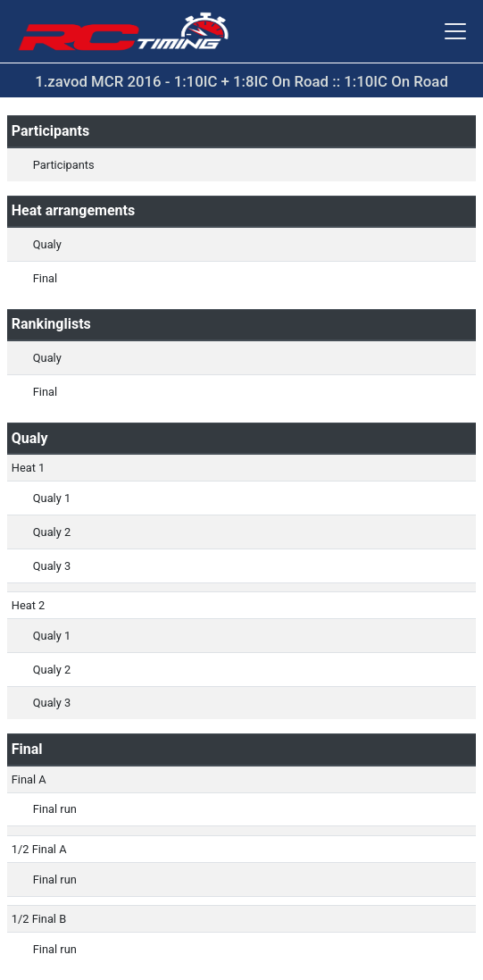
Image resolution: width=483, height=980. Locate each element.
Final (45, 278)
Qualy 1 (52, 498)
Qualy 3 (52, 566)
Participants (64, 165)
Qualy (47, 244)
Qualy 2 (52, 532)
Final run (55, 809)
